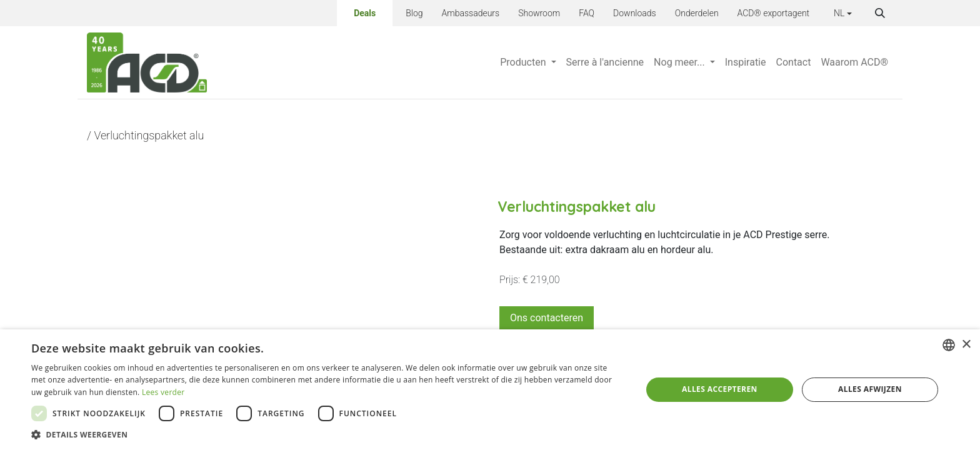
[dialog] (490, 390)
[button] (880, 13)
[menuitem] (528, 62)
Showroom (539, 13)
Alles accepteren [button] (720, 389)
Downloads (635, 13)
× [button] (966, 345)
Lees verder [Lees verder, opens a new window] (163, 392)
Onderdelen (697, 13)
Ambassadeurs (471, 13)
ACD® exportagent (774, 13)
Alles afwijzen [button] (870, 389)
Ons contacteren (547, 318)
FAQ (587, 13)
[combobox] (949, 345)
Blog (414, 13)
